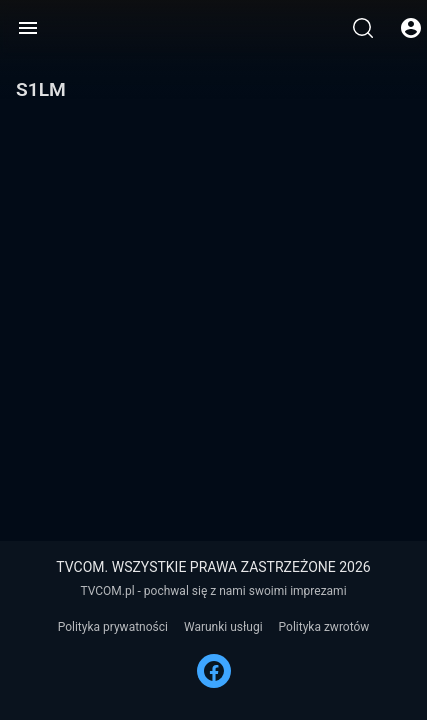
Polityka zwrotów (324, 627)
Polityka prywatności (113, 627)
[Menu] (28, 28)
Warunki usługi (223, 627)
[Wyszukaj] (363, 28)
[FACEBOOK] (214, 671)
